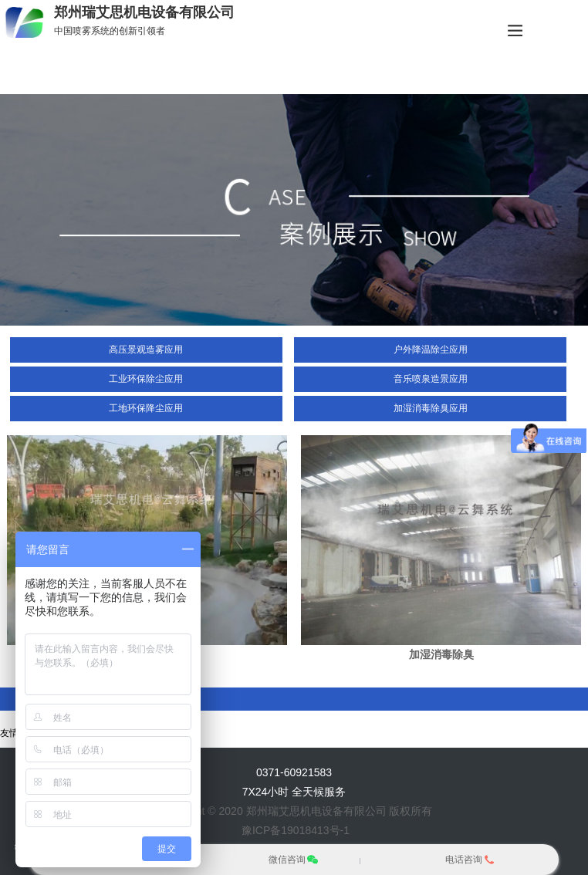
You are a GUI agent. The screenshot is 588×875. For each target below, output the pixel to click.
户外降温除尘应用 (431, 350)
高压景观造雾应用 (146, 350)
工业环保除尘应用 (146, 379)
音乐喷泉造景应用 (431, 379)
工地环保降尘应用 (146, 408)
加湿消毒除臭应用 (431, 408)
